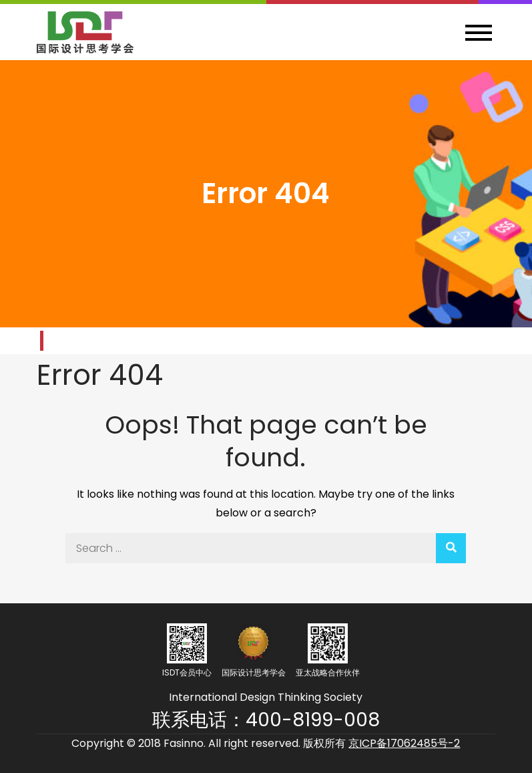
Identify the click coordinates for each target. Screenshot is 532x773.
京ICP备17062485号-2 (404, 743)
